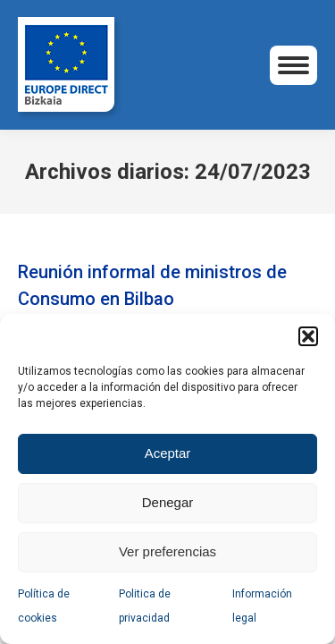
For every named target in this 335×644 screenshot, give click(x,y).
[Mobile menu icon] (293, 65)
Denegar (168, 502)
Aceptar (168, 453)
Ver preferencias (167, 551)
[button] (308, 336)
